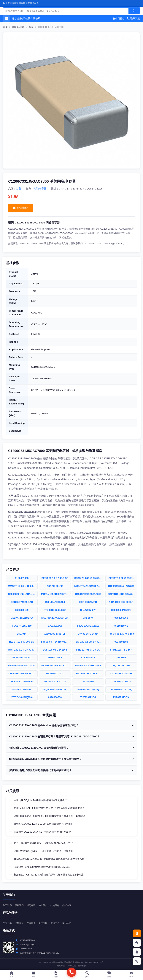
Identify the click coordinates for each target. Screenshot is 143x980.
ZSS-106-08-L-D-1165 (55, 650)
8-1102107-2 (121, 626)
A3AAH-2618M (55, 586)
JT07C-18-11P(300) (22, 697)
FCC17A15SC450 (22, 626)
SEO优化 (72, 966)
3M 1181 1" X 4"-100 (55, 681)
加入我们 (43, 905)
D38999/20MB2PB (121, 610)
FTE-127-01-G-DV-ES (88, 650)
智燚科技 (82, 966)
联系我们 (134, 18)
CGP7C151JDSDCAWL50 (122, 594)
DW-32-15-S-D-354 (88, 634)
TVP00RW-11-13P (121, 681)
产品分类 (7, 923)
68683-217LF (55, 658)
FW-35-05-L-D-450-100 (121, 634)
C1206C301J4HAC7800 (121, 586)
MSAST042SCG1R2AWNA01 (89, 586)
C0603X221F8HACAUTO (22, 594)
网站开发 (61, 966)
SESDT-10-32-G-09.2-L (121, 578)
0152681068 (22, 578)
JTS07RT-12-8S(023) (22, 689)
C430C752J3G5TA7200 (88, 594)
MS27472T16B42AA (22, 618)
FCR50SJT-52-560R (22, 681)
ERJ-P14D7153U (55, 673)
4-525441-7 (88, 681)
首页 (5, 27)
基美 (31, 27)
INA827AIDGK (121, 697)
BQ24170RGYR (121, 665)
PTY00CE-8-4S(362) (55, 610)
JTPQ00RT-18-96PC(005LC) (56, 689)
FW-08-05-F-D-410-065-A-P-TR (56, 642)
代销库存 (55, 905)
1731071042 (55, 626)
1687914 (22, 634)
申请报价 (119, 18)
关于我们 (7, 905)
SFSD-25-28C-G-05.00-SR (89, 578)
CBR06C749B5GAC (22, 602)
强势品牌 (31, 905)
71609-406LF (88, 658)
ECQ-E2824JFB (88, 602)
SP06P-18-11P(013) (88, 689)
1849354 (121, 658)
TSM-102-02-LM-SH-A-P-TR (89, 642)
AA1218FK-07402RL (121, 673)
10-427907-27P (88, 610)
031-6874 (88, 618)
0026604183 (121, 642)
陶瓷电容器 (18, 27)
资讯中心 (55, 923)
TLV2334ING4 (88, 697)
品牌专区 (67, 905)
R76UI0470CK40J (55, 602)
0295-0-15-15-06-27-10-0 (22, 665)
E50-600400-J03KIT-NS (88, 665)
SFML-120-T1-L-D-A (121, 650)
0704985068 (121, 618)
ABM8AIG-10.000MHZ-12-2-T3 (56, 665)
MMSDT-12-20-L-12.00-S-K (23, 586)
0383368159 (22, 610)
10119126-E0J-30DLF (121, 602)
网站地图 (67, 923)
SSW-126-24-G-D (22, 658)
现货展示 (19, 923)
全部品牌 (43, 923)
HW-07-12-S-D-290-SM (22, 642)
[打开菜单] (6, 19)
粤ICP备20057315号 (94, 962)
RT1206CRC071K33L (88, 673)
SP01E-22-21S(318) (121, 689)
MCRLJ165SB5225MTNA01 (56, 594)
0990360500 (55, 697)
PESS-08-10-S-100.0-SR (55, 578)
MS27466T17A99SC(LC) (55, 618)
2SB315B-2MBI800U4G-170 (23, 673)
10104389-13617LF (55, 634)
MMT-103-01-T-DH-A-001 (22, 650)
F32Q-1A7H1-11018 (88, 626)
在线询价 (21, 208)
